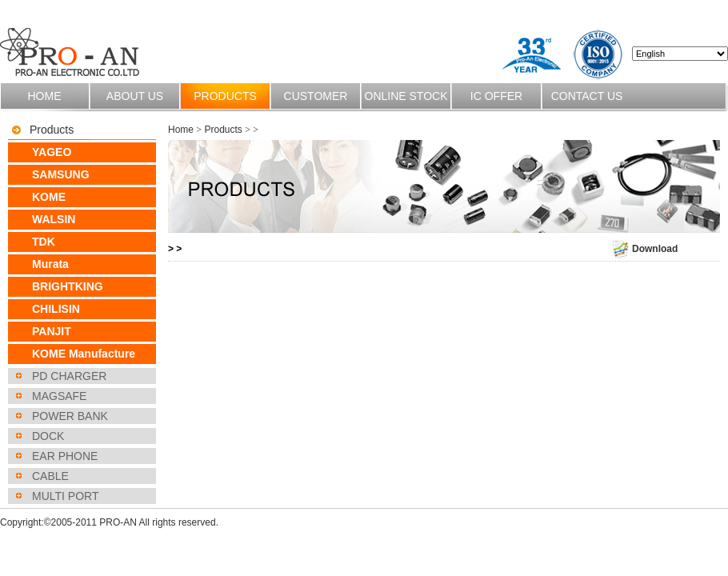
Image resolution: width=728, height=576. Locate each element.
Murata (50, 264)
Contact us (587, 96)
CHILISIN (56, 309)
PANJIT (52, 331)
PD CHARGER (69, 376)
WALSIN (54, 219)
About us (135, 96)
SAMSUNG (61, 174)
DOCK (48, 436)
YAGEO (52, 152)
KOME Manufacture (84, 354)
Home (45, 96)
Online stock (406, 96)
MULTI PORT (66, 496)
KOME (49, 197)
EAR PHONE (65, 456)
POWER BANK (70, 416)
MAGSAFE (59, 396)
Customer (316, 96)
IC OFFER (496, 96)
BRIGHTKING (68, 286)
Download (644, 249)
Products (225, 96)
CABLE (50, 476)
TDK (44, 242)
